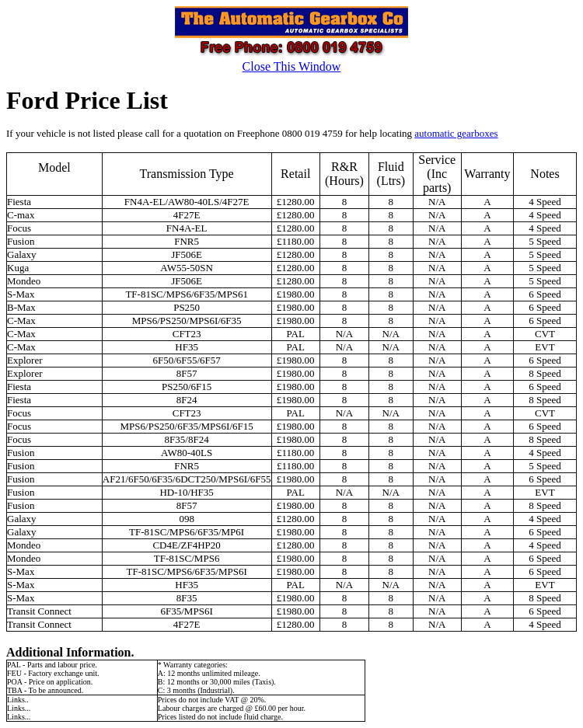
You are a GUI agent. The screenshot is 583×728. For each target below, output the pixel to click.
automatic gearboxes (456, 133)
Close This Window (292, 66)
